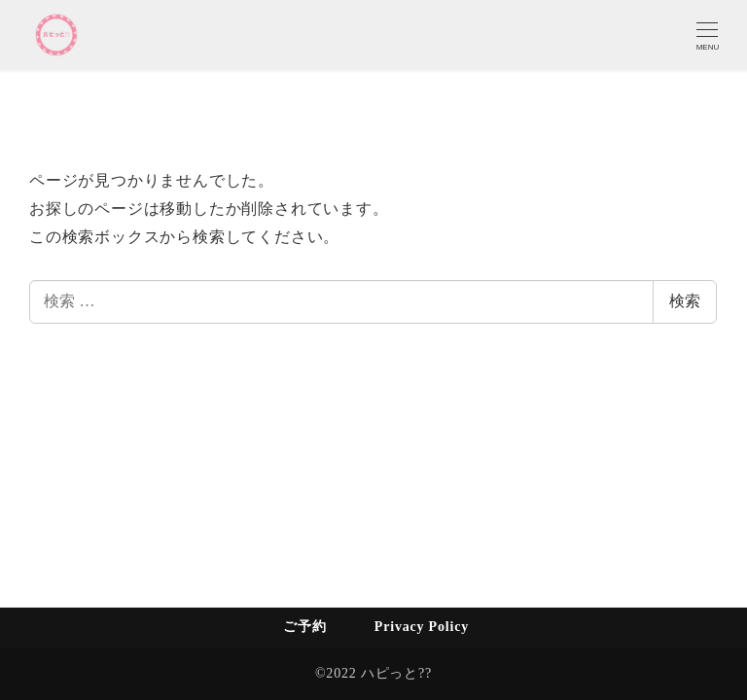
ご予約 (304, 627)
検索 (685, 301)
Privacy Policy (422, 627)
